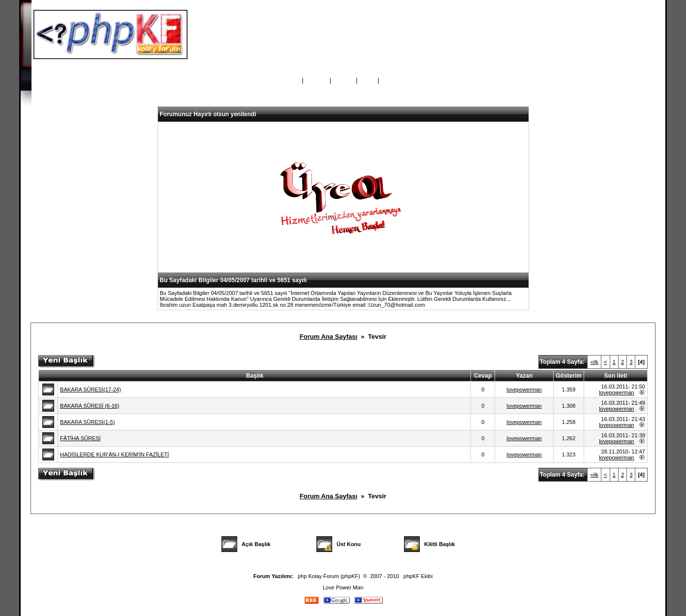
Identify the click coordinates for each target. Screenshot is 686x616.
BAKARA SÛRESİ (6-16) (90, 406)
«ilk (594, 362)
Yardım (316, 80)
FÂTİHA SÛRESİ (80, 438)
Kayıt (390, 80)
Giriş (367, 80)
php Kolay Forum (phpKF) (329, 576)
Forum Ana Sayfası (328, 337)
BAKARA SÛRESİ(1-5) (87, 422)
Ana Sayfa (284, 80)
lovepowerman (524, 389)
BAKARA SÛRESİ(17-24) (91, 389)
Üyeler (344, 80)
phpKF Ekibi (418, 576)
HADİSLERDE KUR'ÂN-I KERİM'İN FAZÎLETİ (114, 454)
